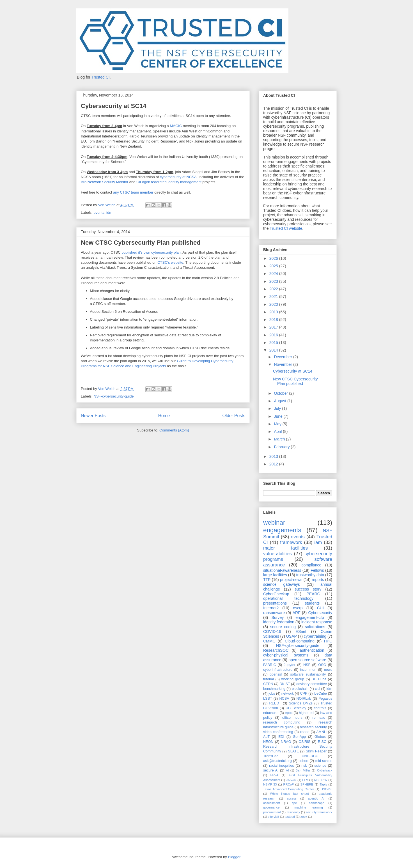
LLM (305, 780)
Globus (320, 737)
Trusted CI (101, 77)
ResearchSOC (276, 650)
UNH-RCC (310, 756)
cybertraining (315, 636)
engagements (282, 530)
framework (291, 542)
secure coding (283, 627)
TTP (267, 580)
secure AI (271, 770)
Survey (278, 617)
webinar (274, 523)
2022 (274, 289)
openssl (276, 674)
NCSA (284, 699)
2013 (274, 456)
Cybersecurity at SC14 (114, 106)
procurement (272, 812)
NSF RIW (321, 780)
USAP (292, 636)
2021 (274, 297)
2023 (274, 281)
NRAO (286, 742)
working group (293, 679)
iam (318, 542)
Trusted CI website (286, 228)
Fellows (317, 570)
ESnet (301, 632)
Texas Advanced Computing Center (289, 789)
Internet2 (271, 608)
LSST (268, 699)
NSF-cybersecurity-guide (114, 396)
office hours (292, 718)
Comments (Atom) (174, 430)
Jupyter (290, 665)
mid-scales (324, 761)
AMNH (321, 732)
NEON (268, 742)
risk (304, 766)
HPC (328, 641)
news (328, 670)
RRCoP (289, 784)
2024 (274, 274)
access (292, 798)
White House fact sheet (289, 794)
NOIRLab (304, 699)
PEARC (313, 594)
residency (293, 812)
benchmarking (274, 689)
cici (318, 689)
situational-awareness (282, 570)
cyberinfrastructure (278, 670)
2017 (274, 327)
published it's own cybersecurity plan (151, 252)
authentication (312, 650)
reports (318, 580)
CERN (268, 684)
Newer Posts (93, 416)
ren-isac (319, 718)
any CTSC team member (133, 192)
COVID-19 (272, 632)
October (281, 393)
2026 (274, 258)
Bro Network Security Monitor (105, 182)
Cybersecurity (320, 613)
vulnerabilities (277, 554)
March (280, 439)
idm (109, 213)
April (278, 431)
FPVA (274, 775)
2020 (274, 304)
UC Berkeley (296, 708)
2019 (274, 312)
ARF (297, 613)
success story (308, 589)
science (320, 766)
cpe (294, 803)
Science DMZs (301, 703)
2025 (274, 266)
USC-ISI (326, 789)
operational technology (288, 598)
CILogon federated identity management (169, 182)
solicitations (315, 627)
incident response (317, 622)
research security (313, 727)
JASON (291, 780)
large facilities (275, 575)
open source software (307, 660)
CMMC (269, 641)
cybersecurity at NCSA (178, 177)
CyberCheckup (276, 594)
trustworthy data (310, 575)
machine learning (309, 807)
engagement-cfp (310, 617)
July (278, 408)
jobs (272, 694)
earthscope (317, 803)
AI (287, 770)
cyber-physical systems (286, 655)
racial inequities (282, 766)
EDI (281, 737)
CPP (304, 694)
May (278, 424)
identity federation (279, 622)
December (283, 357)
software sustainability (308, 674)
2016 (274, 335)
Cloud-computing (300, 641)
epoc (289, 713)
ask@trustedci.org (277, 761)
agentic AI (316, 798)
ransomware (274, 613)
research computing (282, 722)
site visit (274, 817)
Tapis (323, 784)
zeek (304, 817)
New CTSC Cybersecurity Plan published (141, 243)
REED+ (275, 703)
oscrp (298, 608)
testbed (290, 817)
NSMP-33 (270, 784)
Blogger (234, 857)
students (312, 603)
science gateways (282, 584)
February (282, 447)
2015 (274, 343)
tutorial (269, 679)
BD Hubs (319, 679)
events (99, 213)
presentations (275, 603)
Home (164, 416)
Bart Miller (303, 770)
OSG (322, 665)
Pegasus (325, 699)
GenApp (299, 737)
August (280, 401)
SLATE (293, 751)
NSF (307, 665)
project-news (291, 580)
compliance (311, 565)
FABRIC (270, 665)
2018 (274, 320)
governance (271, 807)
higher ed (306, 713)
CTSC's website (170, 262)
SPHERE (307, 784)
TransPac (271, 756)
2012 (274, 464)
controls (320, 708)
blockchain (300, 689)
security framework (319, 812)
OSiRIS (304, 742)
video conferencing (278, 732)
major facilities (285, 548)
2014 (274, 350)
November (283, 364)
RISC (322, 742)
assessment (272, 803)
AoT (266, 737)
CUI (320, 608)
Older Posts (234, 416)
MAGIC (176, 126)
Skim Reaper (316, 751)
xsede (305, 732)
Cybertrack (325, 770)
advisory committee (312, 684)
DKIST (285, 684)
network (288, 694)
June (279, 416)
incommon (308, 670)
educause (271, 713)
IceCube (320, 694)
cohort (303, 761)
